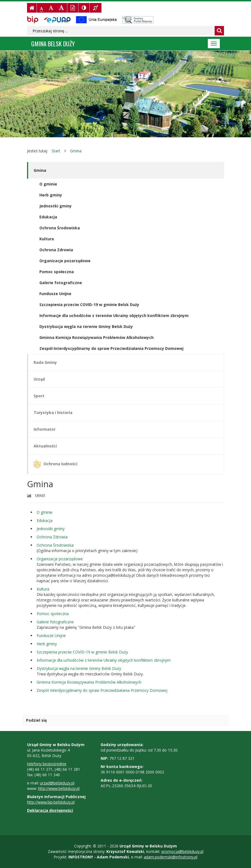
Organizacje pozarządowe (65, 261)
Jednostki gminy (56, 206)
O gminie (48, 184)
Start (56, 151)
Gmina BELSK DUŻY (53, 43)
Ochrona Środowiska (60, 228)
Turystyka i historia (53, 412)
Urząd (39, 379)
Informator (45, 429)
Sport (39, 396)
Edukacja (48, 217)
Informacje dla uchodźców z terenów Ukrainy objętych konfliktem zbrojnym (114, 315)
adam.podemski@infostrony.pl (171, 857)
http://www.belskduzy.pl (59, 788)
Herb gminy (51, 195)
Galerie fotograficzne (61, 283)
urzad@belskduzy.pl (57, 783)
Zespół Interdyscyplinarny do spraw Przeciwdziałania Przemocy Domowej (111, 348)
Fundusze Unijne (55, 294)
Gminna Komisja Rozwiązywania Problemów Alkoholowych (97, 337)
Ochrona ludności (56, 464)
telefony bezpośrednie (47, 764)
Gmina (76, 151)
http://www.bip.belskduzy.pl (51, 802)
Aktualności (45, 446)
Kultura (47, 239)
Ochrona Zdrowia (56, 250)
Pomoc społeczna (57, 272)
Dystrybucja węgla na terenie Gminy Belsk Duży (86, 326)
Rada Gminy (45, 362)
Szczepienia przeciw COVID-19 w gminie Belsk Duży (89, 305)
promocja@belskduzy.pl (183, 851)
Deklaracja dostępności (50, 810)
